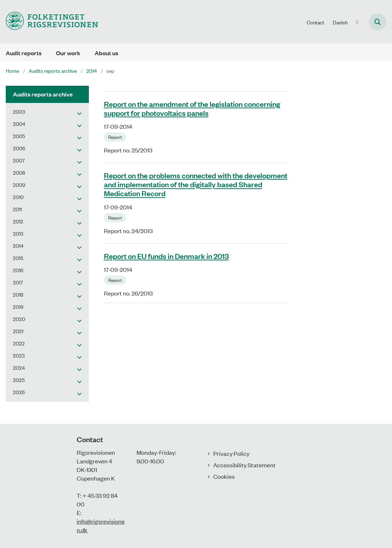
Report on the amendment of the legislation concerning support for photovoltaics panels (192, 108)
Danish (340, 22)
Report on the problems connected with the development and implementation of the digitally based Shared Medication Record (196, 184)
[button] (78, 113)
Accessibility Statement (244, 465)
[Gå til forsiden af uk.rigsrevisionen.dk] (49, 22)
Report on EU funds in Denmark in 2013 (166, 256)
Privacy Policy (231, 453)
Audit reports (24, 53)
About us (106, 53)
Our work (68, 53)
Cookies (224, 476)
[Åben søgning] (378, 22)
